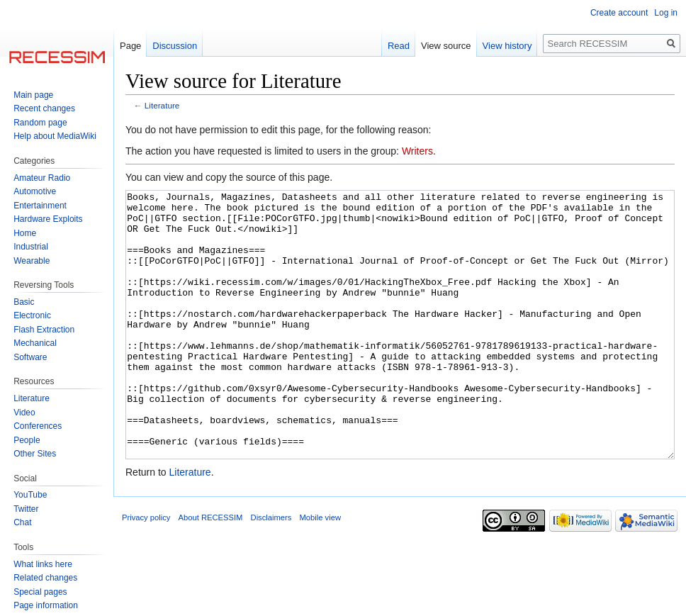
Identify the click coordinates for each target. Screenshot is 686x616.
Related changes (45, 578)
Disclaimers (271, 571)
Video (24, 413)
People (27, 440)
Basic (24, 302)
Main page (33, 95)
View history (507, 46)
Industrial (31, 247)
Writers (417, 151)
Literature (162, 105)
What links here (43, 564)
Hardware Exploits (48, 219)
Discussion (175, 46)
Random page (40, 123)
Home (25, 233)
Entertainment (40, 206)
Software (30, 357)
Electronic (32, 315)
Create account (619, 13)
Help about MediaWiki (55, 136)
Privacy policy (146, 571)
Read (399, 46)
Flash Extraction (44, 330)
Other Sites (35, 454)
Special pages (40, 592)
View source (446, 46)
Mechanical (35, 343)
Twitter (26, 509)
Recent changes (44, 108)
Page (130, 46)
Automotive (35, 191)
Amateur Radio (42, 178)
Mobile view (320, 571)
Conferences (38, 426)
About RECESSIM (211, 571)
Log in (666, 13)
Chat (22, 522)
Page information (46, 605)
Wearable (32, 261)
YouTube (30, 495)
